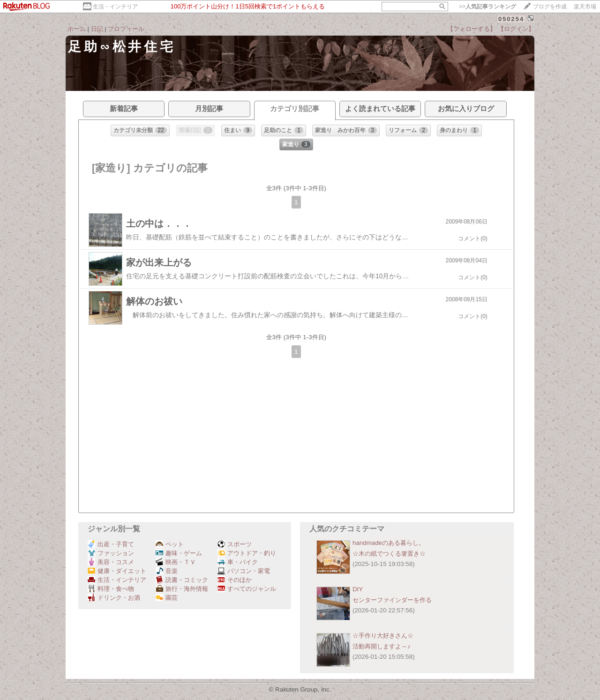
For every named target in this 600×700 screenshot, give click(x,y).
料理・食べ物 (111, 589)
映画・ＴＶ (176, 562)
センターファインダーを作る (392, 600)
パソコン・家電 (244, 571)
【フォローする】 (472, 29)
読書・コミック (182, 580)
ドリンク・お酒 (114, 598)
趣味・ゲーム (179, 553)
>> (487, 7)
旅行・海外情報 (182, 589)
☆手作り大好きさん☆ (383, 636)
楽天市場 (585, 7)
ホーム (77, 29)
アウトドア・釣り (247, 553)
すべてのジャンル (247, 589)
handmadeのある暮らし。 (389, 543)
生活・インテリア (115, 7)
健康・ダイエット (117, 571)
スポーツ (235, 544)
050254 (511, 19)
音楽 (167, 571)
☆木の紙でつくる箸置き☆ (389, 554)
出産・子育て (111, 544)
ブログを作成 (550, 7)
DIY (361, 589)
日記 (97, 29)
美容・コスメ (111, 562)
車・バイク (238, 562)
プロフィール (126, 29)
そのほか (235, 580)
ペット (170, 544)
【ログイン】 (516, 29)
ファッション (111, 553)
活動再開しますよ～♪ (382, 646)
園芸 (167, 598)
